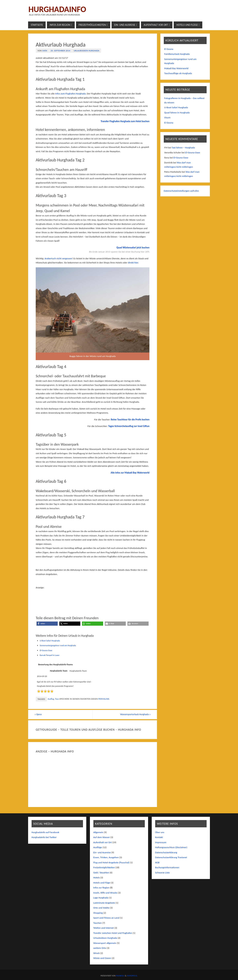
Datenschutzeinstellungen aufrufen (181, 191)
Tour (57, 699)
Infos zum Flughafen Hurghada (70, 94)
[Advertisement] (93, 598)
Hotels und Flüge (102, 883)
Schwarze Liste (162, 873)
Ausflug (51, 699)
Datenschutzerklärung (166, 852)
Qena (39, 714)
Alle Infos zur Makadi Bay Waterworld (130, 473)
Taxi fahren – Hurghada (183, 148)
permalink (104, 699)
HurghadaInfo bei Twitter (44, 837)
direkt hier (133, 263)
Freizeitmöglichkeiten (104, 868)
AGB (157, 862)
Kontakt (159, 837)
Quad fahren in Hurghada (177, 113)
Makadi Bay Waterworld (176, 68)
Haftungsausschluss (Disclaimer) (171, 847)
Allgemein (98, 832)
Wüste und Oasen (102, 958)
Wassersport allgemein (105, 943)
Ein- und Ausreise (102, 852)
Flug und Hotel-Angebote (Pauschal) (111, 862)
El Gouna (169, 49)
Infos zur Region (101, 888)
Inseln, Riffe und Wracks (105, 893)
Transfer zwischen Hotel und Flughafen (113, 933)
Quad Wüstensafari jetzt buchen (133, 248)
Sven (45, 51)
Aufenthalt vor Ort (103, 842)
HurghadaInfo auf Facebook (45, 832)
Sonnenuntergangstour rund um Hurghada (58, 645)
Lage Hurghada (101, 898)
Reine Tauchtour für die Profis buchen (130, 420)
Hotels (97, 878)
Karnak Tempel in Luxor (50, 655)
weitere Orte (100, 948)
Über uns (160, 832)
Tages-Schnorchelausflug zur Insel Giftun (129, 426)
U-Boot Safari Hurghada (50, 641)
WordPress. (132, 976)
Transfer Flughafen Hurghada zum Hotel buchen (125, 121)
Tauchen (98, 923)
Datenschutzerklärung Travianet (171, 858)
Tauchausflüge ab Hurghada (178, 73)
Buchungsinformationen (167, 868)
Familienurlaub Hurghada (177, 54)
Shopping (98, 913)
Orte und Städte (101, 908)
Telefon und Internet (104, 928)
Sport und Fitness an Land (106, 918)
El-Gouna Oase (46, 650)
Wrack (97, 953)
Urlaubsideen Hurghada (87, 51)
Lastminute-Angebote (104, 903)
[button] (47, 624)
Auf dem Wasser (102, 837)
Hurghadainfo (57, 9)
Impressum (161, 842)
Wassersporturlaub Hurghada (134, 714)
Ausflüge (98, 847)
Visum (167, 118)
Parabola (120, 976)
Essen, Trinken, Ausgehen (106, 858)
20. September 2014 (60, 51)
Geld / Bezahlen (101, 873)
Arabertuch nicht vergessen (58, 258)
